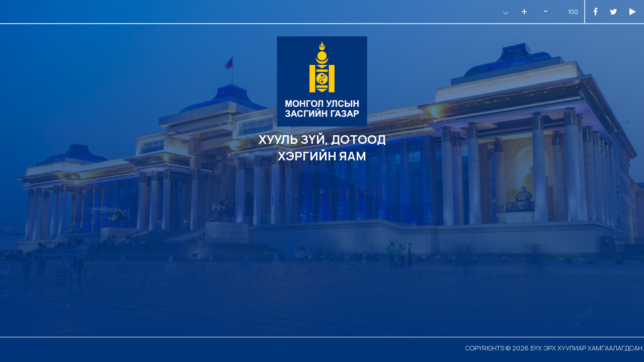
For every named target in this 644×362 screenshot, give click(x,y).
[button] (504, 13)
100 (573, 12)
